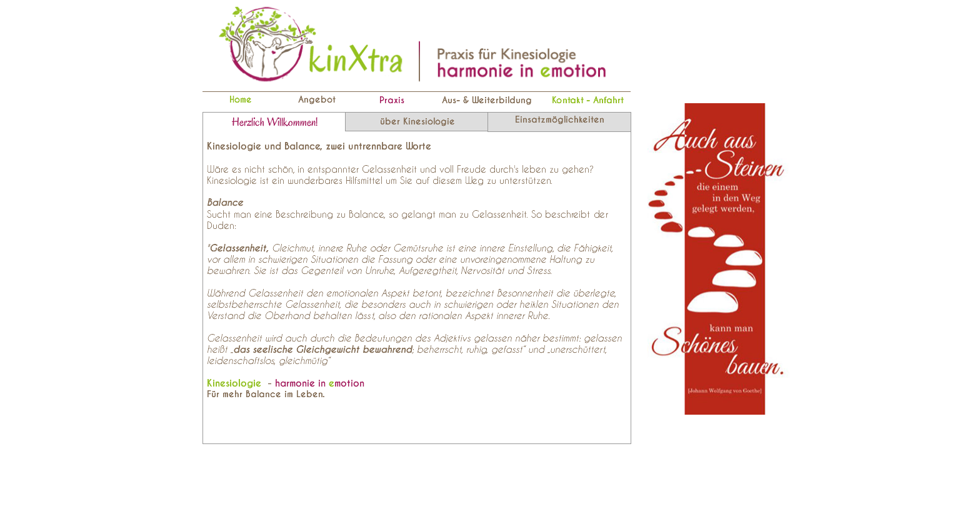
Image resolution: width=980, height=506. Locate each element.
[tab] (274, 122)
